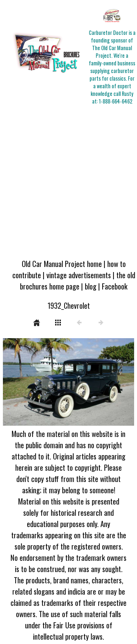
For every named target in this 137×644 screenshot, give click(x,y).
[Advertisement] (68, 182)
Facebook (115, 286)
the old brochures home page (78, 280)
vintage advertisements (79, 275)
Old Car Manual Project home (62, 264)
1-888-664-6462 (116, 101)
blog (91, 286)
